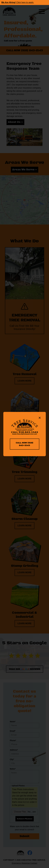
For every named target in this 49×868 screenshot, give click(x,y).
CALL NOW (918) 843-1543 (25, 444)
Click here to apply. (18, 2)
